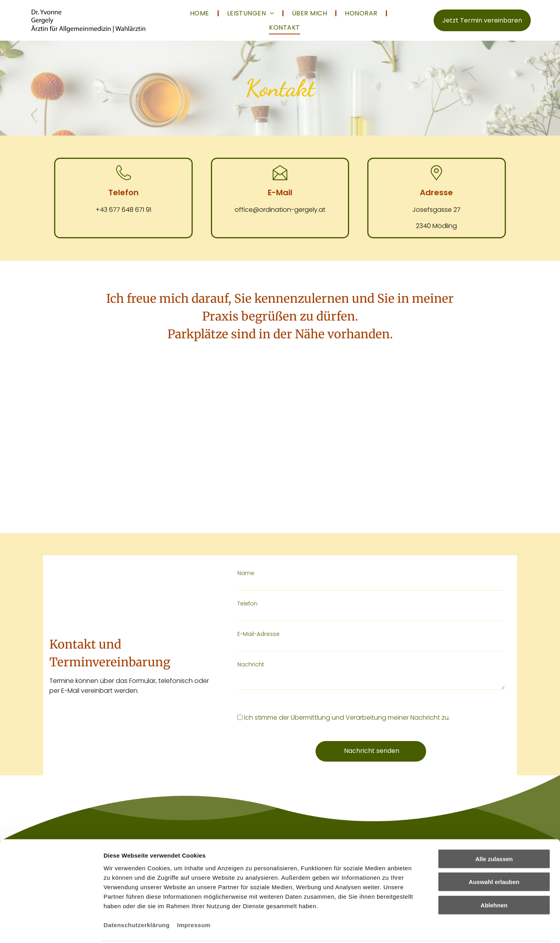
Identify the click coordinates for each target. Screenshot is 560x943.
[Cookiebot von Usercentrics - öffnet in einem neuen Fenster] (51, 937)
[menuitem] (201, 13)
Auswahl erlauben (494, 862)
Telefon (247, 604)
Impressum (194, 904)
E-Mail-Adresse (258, 634)
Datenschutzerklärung (137, 904)
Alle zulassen (494, 838)
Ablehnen (494, 885)
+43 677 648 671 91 (123, 210)
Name (246, 573)
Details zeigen (420, 936)
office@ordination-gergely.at (280, 210)
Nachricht (251, 664)
